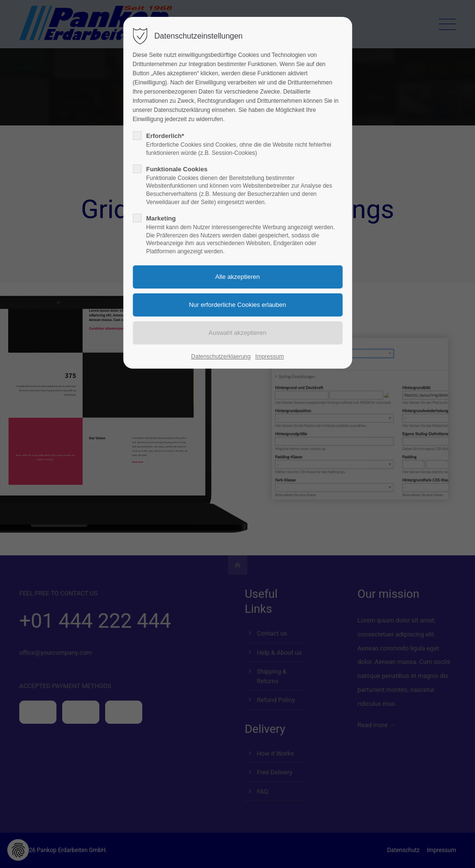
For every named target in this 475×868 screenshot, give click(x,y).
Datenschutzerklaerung (221, 357)
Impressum (269, 357)
